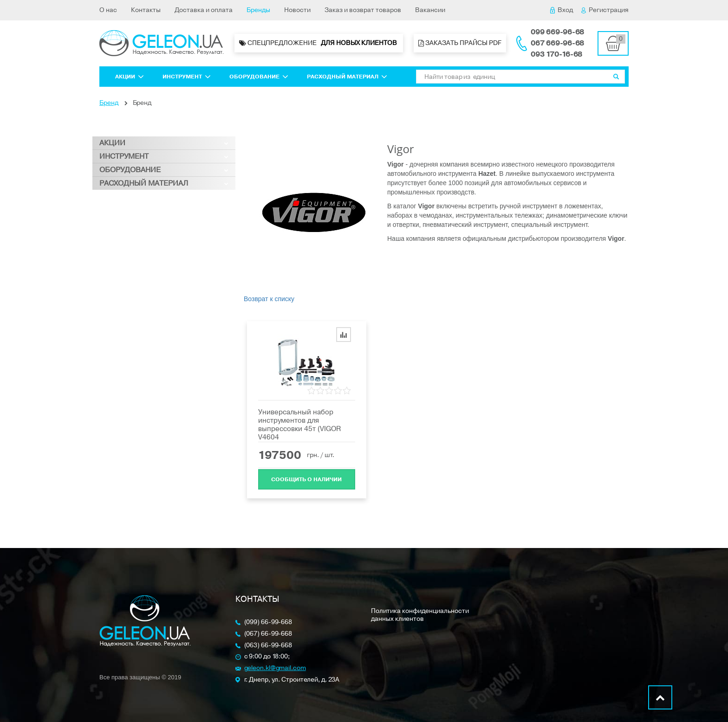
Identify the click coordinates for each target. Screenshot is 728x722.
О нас (108, 10)
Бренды (258, 10)
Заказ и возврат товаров (363, 10)
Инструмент (187, 77)
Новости (297, 10)
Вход (562, 10)
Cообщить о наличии (306, 478)
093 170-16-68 (556, 54)
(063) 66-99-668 (268, 646)
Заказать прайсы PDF (460, 43)
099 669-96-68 (557, 32)
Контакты (146, 10)
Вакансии (430, 10)
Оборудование (259, 77)
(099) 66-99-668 (268, 622)
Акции (130, 77)
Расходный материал (347, 77)
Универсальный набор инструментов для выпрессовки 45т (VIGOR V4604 (299, 425)
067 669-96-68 (557, 43)
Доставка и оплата (204, 10)
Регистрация (605, 10)
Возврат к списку (269, 299)
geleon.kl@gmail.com (275, 668)
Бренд (109, 103)
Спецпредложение (319, 43)
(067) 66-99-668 (268, 634)
